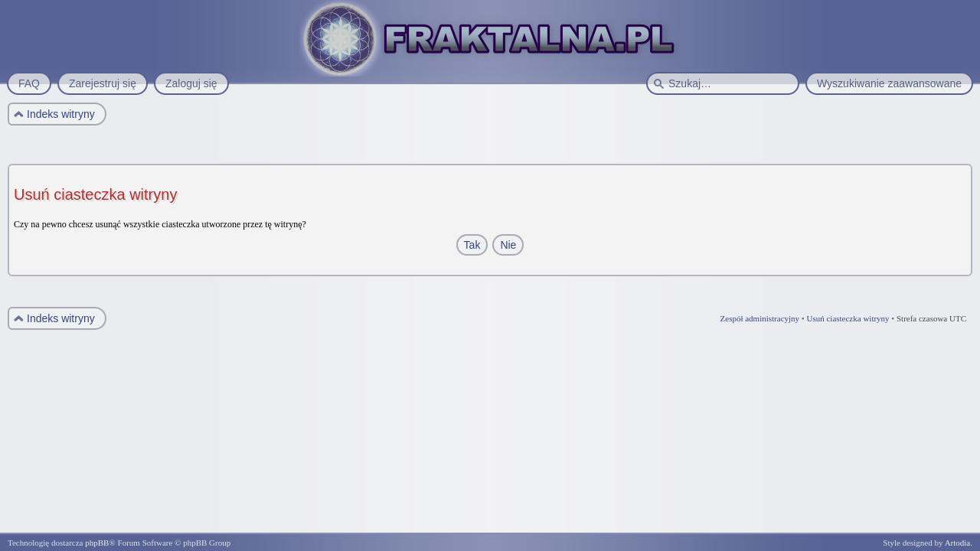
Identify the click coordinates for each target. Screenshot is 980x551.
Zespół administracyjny (760, 318)
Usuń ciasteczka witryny (848, 318)
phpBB (97, 543)
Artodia (958, 543)
